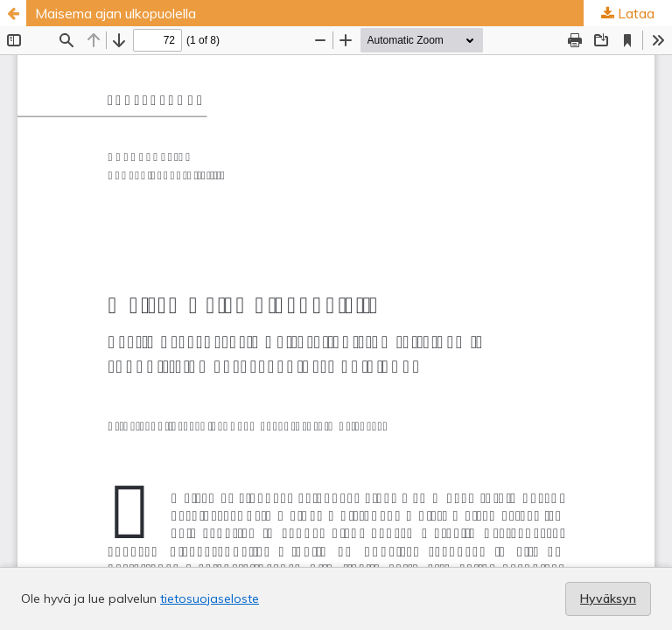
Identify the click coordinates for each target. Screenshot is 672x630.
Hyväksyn (608, 598)
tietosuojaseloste (210, 598)
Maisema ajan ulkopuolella (115, 13)
